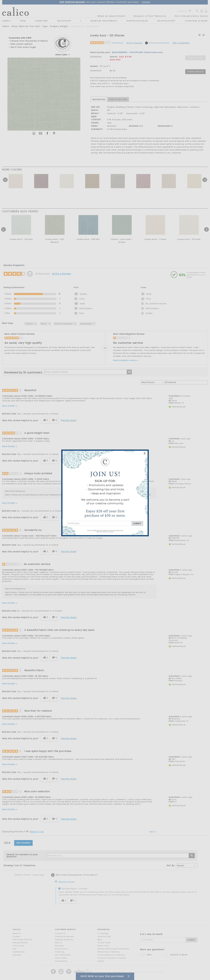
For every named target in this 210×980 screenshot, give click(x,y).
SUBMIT (137, 523)
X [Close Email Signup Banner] (145, 453)
